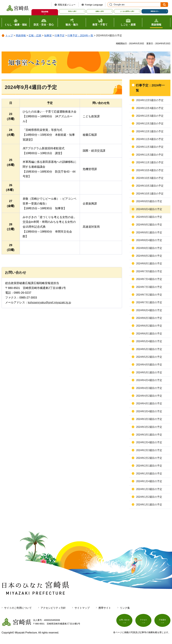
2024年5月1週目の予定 (149, 372)
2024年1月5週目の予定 (149, 474)
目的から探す (72, 11)
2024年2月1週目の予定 (149, 466)
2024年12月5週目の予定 (150, 100)
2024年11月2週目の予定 (150, 155)
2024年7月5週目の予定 (149, 271)
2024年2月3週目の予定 (149, 450)
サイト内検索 (110, 5)
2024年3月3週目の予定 (149, 419)
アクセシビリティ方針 (53, 608)
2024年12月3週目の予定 (150, 116)
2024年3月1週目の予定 (149, 435)
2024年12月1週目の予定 (150, 131)
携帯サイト (105, 608)
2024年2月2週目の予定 (149, 458)
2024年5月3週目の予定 (149, 349)
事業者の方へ (155, 11)
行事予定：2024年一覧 (80, 36)
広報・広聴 (35, 36)
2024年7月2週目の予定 (149, 295)
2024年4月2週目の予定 (149, 396)
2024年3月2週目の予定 (149, 427)
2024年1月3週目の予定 (149, 489)
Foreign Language (94, 5)
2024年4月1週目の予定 (149, 403)
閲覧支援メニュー (67, 5)
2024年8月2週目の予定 (149, 256)
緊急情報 (45, 12)
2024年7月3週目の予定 (149, 287)
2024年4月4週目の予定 (149, 380)
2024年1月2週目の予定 (149, 497)
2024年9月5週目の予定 (149, 201)
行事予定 (60, 36)
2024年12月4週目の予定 (150, 108)
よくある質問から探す (127, 11)
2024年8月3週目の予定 (149, 248)
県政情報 (21, 36)
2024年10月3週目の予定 (150, 178)
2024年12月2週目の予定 (150, 124)
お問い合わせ (124, 621)
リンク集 (125, 608)
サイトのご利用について (18, 608)
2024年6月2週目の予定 (149, 326)
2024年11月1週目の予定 (150, 162)
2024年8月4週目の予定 (149, 240)
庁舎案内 (162, 621)
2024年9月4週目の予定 (149, 209)
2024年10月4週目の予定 (150, 170)
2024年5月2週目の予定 (149, 357)
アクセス (143, 621)
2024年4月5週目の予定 (149, 365)
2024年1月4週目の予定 (149, 481)
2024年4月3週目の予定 (149, 388)
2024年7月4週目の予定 (149, 279)
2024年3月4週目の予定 (149, 411)
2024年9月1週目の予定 (149, 232)
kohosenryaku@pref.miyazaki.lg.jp (49, 302)
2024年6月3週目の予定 (149, 318)
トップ (9, 36)
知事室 (48, 36)
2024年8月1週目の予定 (149, 264)
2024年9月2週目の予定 (149, 225)
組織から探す (100, 11)
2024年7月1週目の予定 (149, 302)
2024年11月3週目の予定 (150, 147)
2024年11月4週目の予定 (150, 139)
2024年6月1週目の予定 (149, 334)
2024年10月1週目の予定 (150, 194)
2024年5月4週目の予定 (149, 341)
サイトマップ (82, 608)
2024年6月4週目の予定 (149, 310)
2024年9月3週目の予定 (149, 217)
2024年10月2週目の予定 (150, 186)
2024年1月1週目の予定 (149, 505)
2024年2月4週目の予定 (149, 442)
